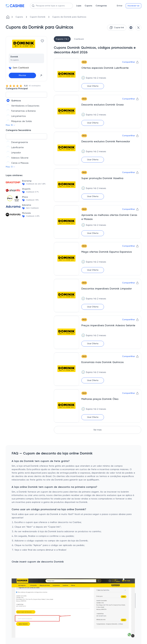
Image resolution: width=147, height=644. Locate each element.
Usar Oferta (93, 86)
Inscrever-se (134, 6)
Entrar (120, 6)
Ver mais (98, 430)
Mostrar (22, 75)
